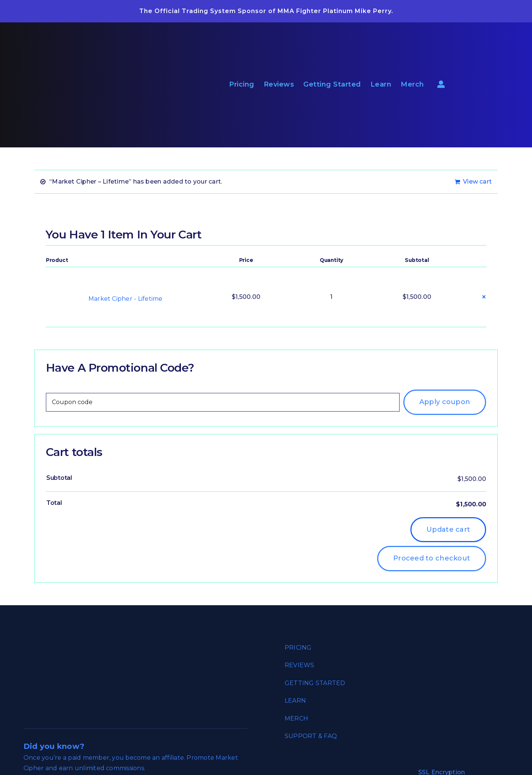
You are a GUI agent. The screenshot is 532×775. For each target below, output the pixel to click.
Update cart (448, 529)
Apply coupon (445, 402)
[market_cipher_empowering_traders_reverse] (89, 25)
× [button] (484, 297)
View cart (477, 182)
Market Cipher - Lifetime (126, 299)
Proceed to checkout (432, 558)
